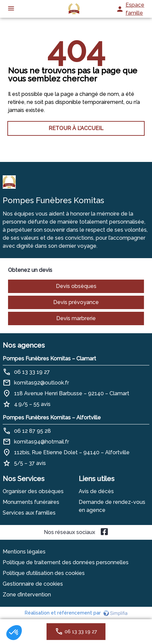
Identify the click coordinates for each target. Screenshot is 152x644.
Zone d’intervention (27, 595)
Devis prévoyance (76, 302)
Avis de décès (96, 491)
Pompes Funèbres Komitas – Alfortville (52, 418)
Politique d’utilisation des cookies (44, 573)
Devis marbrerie (76, 318)
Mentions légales (24, 552)
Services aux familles (29, 513)
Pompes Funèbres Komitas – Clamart (49, 359)
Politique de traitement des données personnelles (66, 562)
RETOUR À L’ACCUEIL (76, 128)
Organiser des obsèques (33, 491)
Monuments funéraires (31, 502)
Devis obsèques (76, 286)
